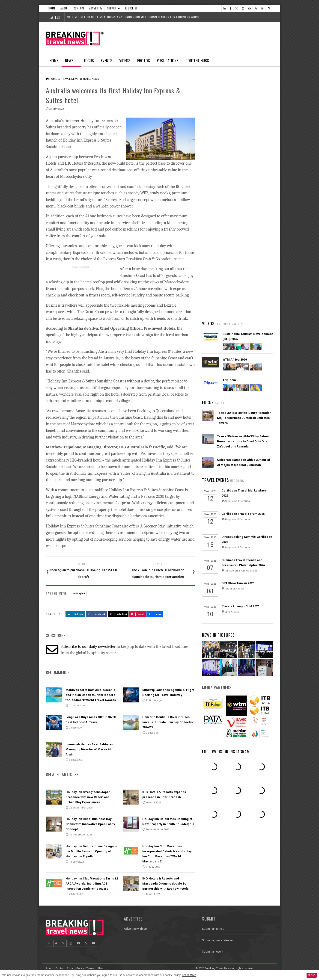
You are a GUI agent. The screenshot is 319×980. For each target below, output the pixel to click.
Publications (168, 61)
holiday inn (79, 593)
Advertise (96, 8)
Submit (113, 8)
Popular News (255, 174)
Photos (144, 61)
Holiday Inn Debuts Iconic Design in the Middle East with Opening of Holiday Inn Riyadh (91, 851)
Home (52, 8)
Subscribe (131, 8)
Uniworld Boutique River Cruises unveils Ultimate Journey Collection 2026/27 (168, 721)
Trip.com (229, 380)
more (155, 613)
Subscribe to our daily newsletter (88, 646)
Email (138, 613)
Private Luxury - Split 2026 (240, 606)
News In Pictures (218, 635)
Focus (89, 61)
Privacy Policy (75, 968)
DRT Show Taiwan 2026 (238, 583)
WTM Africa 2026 (235, 360)
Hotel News (91, 79)
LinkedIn (75, 613)
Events (107, 61)
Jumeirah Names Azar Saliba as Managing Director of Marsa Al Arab (89, 749)
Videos (125, 61)
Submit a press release (217, 940)
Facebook (97, 613)
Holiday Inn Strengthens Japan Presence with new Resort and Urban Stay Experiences (88, 796)
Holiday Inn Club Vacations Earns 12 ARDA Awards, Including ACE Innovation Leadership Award (92, 883)
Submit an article (213, 928)
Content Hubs (197, 61)
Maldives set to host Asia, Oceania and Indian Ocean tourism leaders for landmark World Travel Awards (91, 694)
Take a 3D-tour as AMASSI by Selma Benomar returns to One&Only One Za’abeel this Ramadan (243, 441)
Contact (79, 8)
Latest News (220, 174)
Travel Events (216, 480)
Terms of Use (95, 968)
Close (312, 975)
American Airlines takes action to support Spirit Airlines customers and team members (244, 245)
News (71, 62)
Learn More (189, 975)
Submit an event (213, 951)
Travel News (70, 79)
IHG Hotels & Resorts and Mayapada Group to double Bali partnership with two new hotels (165, 883)
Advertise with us (135, 928)
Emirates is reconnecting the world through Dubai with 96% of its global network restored (243, 300)
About (65, 8)
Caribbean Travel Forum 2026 (243, 514)
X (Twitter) (118, 613)
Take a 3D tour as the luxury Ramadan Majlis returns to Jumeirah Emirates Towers (244, 418)
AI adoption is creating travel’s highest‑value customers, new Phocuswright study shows (239, 273)
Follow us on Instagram (226, 752)
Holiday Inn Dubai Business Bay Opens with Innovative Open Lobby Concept (90, 823)
